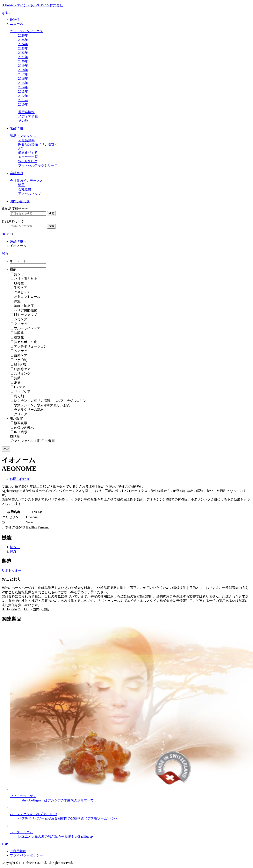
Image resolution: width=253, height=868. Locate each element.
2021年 (23, 57)
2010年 (23, 104)
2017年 (23, 74)
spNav (6, 13)
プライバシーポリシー (26, 855)
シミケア (21, 319)
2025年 (23, 40)
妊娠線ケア (22, 369)
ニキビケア (22, 292)
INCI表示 (21, 432)
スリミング (22, 374)
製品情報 (16, 128)
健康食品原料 (28, 153)
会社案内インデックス (26, 181)
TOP (5, 844)
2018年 (23, 70)
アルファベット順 (27, 441)
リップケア (22, 392)
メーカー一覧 (28, 157)
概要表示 (21, 423)
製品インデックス (23, 136)
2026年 (23, 35)
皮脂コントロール (27, 297)
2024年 (23, 44)
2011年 (23, 100)
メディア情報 (28, 116)
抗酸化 (19, 333)
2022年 (23, 53)
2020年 (23, 61)
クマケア (21, 324)
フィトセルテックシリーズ (38, 165)
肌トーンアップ (26, 315)
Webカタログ (28, 161)
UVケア (20, 387)
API (21, 149)
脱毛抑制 (21, 364)
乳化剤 (19, 396)
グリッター (22, 414)
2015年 (23, 83)
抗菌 (17, 378)
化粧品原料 (26, 140)
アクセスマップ (30, 194)
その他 (23, 121)
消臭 (17, 383)
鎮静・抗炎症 (24, 306)
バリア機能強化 (26, 310)
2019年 (23, 66)
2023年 (23, 48)
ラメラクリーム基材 (29, 410)
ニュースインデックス (26, 31)
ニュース (16, 24)
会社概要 (25, 189)
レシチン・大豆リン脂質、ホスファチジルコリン (50, 401)
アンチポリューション (30, 346)
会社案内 (16, 173)
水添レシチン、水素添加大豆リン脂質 (42, 405)
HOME (15, 20)
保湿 (17, 301)
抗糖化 (19, 337)
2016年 (23, 79)
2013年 (23, 92)
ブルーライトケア (27, 328)
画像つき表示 (24, 428)
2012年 (23, 96)
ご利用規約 (18, 851)
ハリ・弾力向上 (26, 279)
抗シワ (19, 274)
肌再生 (19, 283)
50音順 (50, 441)
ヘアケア (21, 351)
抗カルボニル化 (26, 342)
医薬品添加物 (38, 144)
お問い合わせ (20, 201)
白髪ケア (21, 355)
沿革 (21, 185)
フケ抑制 (21, 360)
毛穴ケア (21, 288)
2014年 (23, 87)
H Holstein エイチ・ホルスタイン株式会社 (32, 5)
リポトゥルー (12, 570)
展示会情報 (26, 112)
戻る (5, 253)
